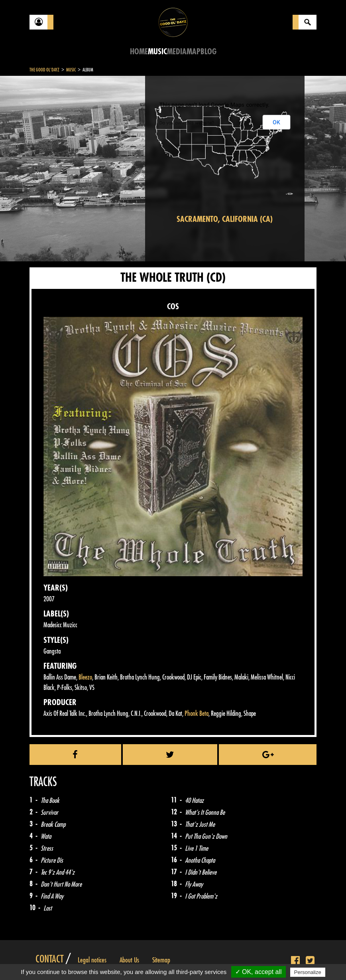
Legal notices (92, 960)
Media (177, 52)
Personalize (308, 972)
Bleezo (85, 677)
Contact (49, 959)
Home (139, 52)
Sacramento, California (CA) (225, 219)
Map (194, 52)
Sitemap (161, 960)
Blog (208, 52)
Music (157, 52)
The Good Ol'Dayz (44, 70)
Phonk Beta (197, 714)
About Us (129, 960)
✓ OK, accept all (259, 972)
